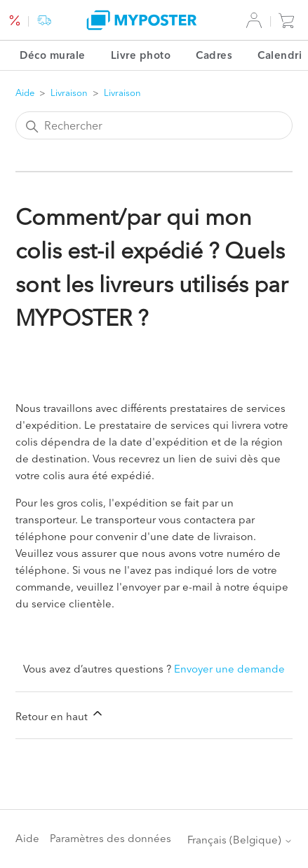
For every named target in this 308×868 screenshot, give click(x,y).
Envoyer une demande (229, 669)
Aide (25, 92)
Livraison (69, 92)
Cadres (214, 55)
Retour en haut (60, 715)
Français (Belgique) (240, 840)
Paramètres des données (111, 838)
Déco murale (53, 55)
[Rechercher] (154, 125)
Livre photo (141, 55)
